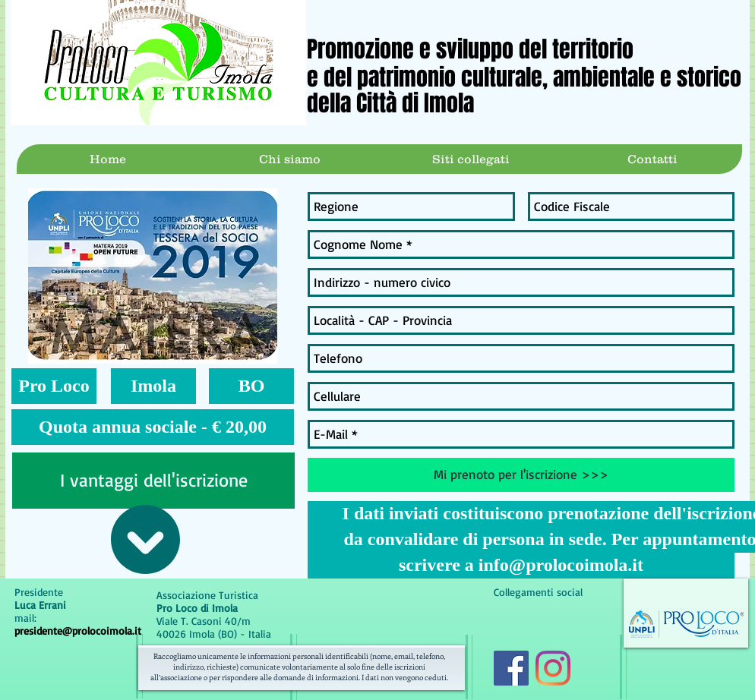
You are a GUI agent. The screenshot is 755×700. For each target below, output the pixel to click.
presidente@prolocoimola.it (78, 631)
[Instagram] (553, 668)
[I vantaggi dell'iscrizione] (153, 481)
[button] (54, 386)
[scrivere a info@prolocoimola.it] (521, 566)
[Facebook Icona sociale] (511, 668)
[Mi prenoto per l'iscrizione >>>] (521, 475)
